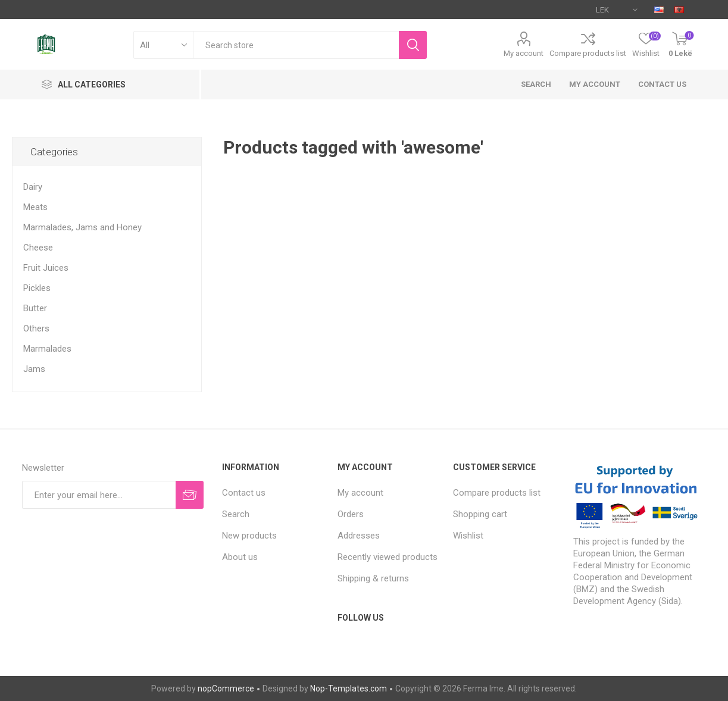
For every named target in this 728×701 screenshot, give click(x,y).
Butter (35, 308)
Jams (34, 369)
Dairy (33, 187)
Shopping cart (480, 514)
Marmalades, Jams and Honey (82, 227)
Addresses (359, 536)
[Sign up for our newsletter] (99, 495)
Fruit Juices (46, 268)
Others (36, 328)
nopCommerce (226, 689)
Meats (35, 207)
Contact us (662, 84)
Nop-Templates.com (349, 689)
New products (249, 536)
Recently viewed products (388, 557)
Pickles (37, 288)
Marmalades (47, 349)
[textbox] (296, 45)
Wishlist (468, 536)
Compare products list (588, 53)
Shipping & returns (373, 578)
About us (240, 557)
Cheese (38, 248)
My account (524, 53)
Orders (351, 514)
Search (536, 84)
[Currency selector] (616, 10)
